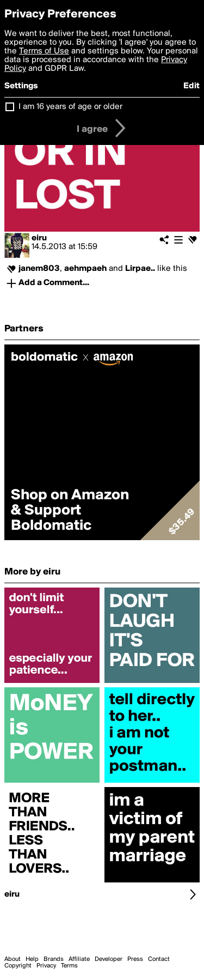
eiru (39, 238)
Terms (69, 966)
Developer (109, 959)
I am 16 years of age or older (70, 107)
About (13, 959)
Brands (54, 959)
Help (32, 959)
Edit (191, 86)
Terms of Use (44, 51)
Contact (159, 959)
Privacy (46, 966)
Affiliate (79, 959)
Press (135, 959)
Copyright (18, 966)
